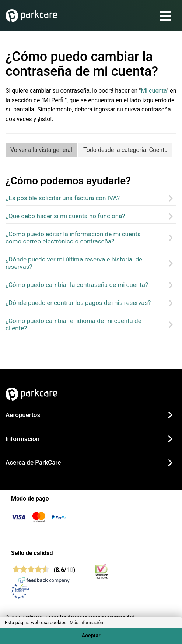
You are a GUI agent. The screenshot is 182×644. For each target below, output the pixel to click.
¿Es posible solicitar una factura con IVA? (63, 198)
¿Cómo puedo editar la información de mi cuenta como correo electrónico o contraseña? (73, 238)
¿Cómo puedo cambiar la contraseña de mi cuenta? (77, 285)
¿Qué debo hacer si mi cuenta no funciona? (65, 216)
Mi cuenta (154, 91)
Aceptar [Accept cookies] (91, 636)
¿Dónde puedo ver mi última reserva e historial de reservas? (74, 263)
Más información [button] (86, 623)
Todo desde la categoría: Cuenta (125, 150)
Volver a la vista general (41, 150)
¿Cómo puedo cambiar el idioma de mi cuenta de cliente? (73, 324)
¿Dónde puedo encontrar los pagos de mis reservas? (78, 303)
